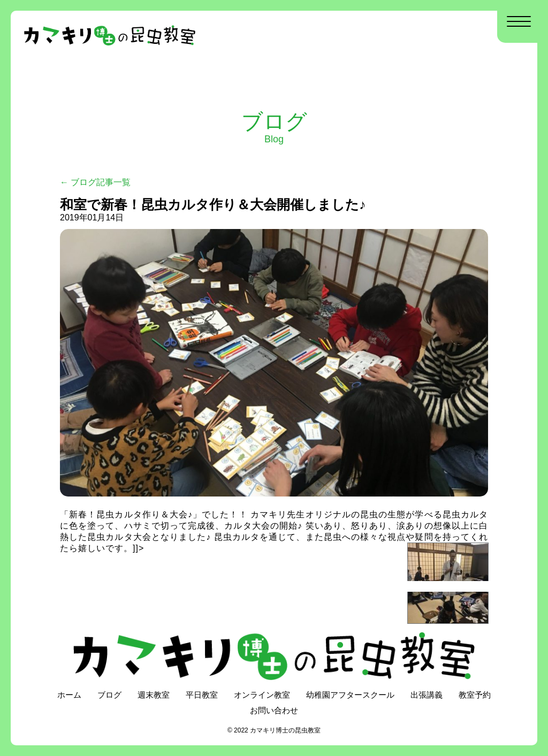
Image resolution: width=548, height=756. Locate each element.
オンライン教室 (262, 695)
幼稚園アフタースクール (350, 695)
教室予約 (475, 695)
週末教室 (154, 695)
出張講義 (427, 695)
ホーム (69, 695)
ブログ (109, 695)
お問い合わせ (274, 710)
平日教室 (202, 695)
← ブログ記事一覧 (95, 182)
